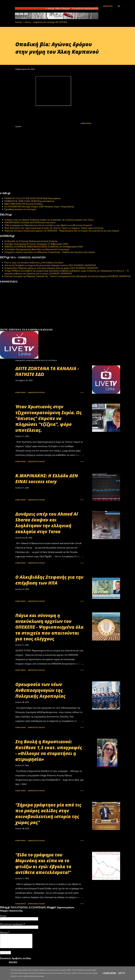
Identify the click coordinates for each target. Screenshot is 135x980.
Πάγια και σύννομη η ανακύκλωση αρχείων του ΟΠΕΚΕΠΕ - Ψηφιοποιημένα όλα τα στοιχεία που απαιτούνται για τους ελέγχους (62, 231)
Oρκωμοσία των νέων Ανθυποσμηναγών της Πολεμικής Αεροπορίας (40, 690)
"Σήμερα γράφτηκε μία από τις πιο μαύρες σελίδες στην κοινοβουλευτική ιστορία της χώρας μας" (48, 814)
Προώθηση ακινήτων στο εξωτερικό (20, 209)
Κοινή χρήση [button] (86, 123)
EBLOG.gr (21, 14)
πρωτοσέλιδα (14, 327)
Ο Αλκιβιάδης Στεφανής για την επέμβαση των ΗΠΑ (49, 580)
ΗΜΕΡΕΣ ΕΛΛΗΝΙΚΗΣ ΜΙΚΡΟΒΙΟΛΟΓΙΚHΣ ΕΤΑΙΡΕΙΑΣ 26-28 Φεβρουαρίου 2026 (44, 247)
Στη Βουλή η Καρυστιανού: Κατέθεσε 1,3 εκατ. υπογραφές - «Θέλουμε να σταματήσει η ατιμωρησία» (49, 750)
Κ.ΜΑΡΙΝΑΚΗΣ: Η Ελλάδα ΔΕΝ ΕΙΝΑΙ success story (30, 222)
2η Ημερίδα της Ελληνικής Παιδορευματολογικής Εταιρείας (31, 241)
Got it (122, 973)
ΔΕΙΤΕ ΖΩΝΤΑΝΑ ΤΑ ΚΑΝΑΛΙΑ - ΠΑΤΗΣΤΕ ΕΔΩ (47, 371)
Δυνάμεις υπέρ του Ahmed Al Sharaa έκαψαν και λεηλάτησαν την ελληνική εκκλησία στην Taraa (49, 220)
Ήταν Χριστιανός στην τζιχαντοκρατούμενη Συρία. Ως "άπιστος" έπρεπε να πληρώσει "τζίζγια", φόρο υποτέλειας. (54, 228)
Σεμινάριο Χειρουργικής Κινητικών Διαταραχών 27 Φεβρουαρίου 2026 (36, 244)
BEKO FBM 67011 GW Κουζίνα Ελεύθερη (23, 204)
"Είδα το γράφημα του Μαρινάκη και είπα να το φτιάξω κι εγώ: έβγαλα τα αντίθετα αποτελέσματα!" (48, 225)
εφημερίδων (21, 327)
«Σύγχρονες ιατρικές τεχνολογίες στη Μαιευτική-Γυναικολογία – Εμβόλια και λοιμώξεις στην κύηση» (50, 252)
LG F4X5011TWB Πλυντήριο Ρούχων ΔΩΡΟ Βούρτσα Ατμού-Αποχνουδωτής (39, 207)
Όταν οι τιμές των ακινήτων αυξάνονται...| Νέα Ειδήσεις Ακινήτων (34, 262)
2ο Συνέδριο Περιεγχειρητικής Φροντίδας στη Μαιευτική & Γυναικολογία (37, 249)
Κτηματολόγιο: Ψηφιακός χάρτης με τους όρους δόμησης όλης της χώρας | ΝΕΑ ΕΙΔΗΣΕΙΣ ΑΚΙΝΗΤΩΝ (51, 268)
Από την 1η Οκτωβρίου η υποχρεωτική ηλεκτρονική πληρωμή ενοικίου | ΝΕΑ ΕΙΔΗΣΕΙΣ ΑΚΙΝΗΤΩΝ (50, 265)
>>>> (82, 392)
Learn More (109, 973)
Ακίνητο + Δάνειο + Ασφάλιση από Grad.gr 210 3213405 (41, 22)
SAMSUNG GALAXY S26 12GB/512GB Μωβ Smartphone (33, 198)
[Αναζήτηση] (108, 6)
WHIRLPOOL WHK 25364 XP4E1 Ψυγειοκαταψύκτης (29, 201)
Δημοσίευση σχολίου (36, 392)
